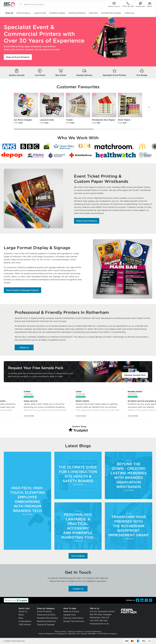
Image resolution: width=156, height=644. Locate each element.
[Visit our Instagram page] (151, 600)
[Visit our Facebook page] (138, 600)
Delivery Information (73, 618)
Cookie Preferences (93, 631)
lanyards (29, 49)
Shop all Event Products (18, 57)
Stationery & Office (46, 615)
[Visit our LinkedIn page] (142, 600)
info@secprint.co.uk (99, 624)
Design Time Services (74, 621)
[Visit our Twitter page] (146, 600)
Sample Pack (70, 615)
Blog (21, 618)
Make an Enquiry (71, 611)
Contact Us (78, 589)
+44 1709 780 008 (98, 621)
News (21, 615)
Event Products (23, 13)
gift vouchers (18, 49)
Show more (46, 416)
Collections (129, 13)
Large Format (40, 13)
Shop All (9, 13)
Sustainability (25, 621)
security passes (42, 49)
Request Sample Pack (135, 375)
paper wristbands (33, 46)
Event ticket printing (14, 46)
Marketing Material (77, 13)
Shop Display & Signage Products (22, 290)
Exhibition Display (57, 13)
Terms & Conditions (76, 631)
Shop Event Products (87, 221)
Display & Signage (46, 624)
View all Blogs (78, 556)
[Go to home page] (9, 4)
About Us (24, 347)
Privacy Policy (61, 631)
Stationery (93, 13)
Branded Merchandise (111, 13)
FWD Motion (25, 624)
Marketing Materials (46, 621)
